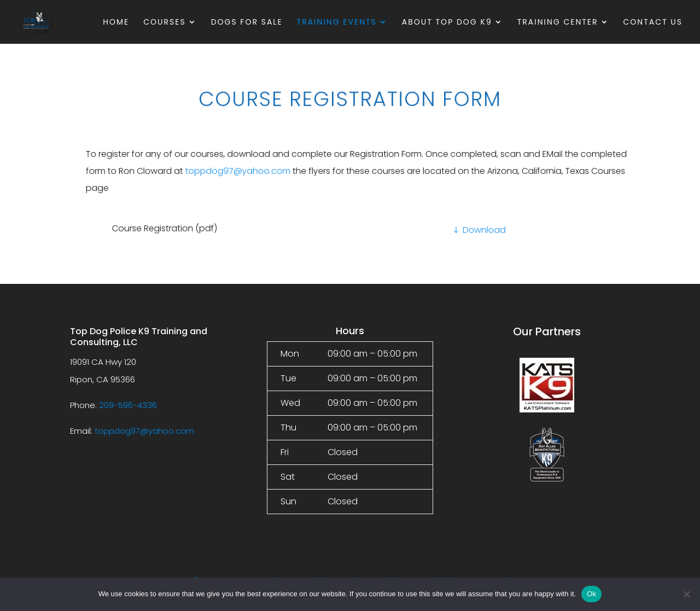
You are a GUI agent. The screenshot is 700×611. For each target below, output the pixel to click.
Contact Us (653, 23)
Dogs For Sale (247, 23)
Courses (164, 23)
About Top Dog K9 (447, 23)
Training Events (337, 23)
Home (116, 23)
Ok (591, 594)
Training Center (558, 23)
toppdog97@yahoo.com (260, 171)
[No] (686, 594)
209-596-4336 (128, 405)
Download (476, 229)
